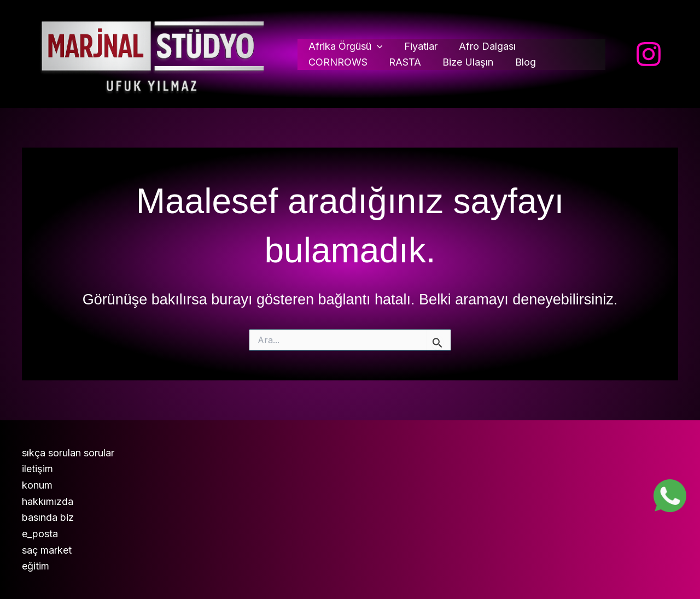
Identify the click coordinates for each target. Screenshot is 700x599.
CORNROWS (561, 46)
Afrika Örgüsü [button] (346, 47)
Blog (441, 62)
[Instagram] (649, 54)
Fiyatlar (419, 46)
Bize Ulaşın (386, 62)
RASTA (325, 62)
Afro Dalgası (483, 46)
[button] (377, 47)
